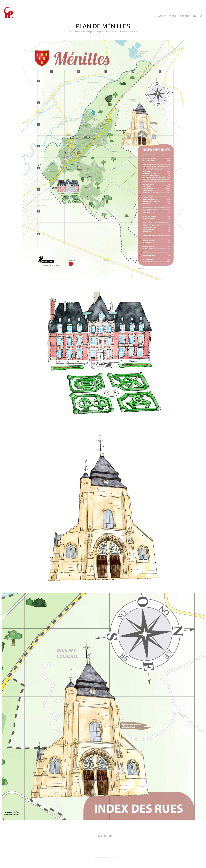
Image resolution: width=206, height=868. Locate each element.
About (162, 16)
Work (173, 16)
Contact (185, 16)
